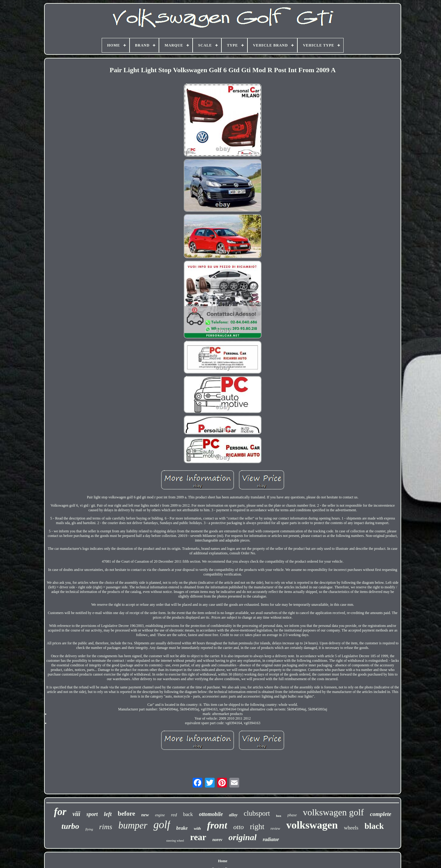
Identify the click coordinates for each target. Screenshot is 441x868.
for (60, 812)
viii (77, 814)
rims (106, 827)
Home (223, 861)
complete (381, 814)
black (374, 826)
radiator (271, 839)
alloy (233, 815)
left (108, 814)
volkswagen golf (333, 812)
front (217, 825)
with (197, 828)
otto (239, 827)
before (127, 814)
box (279, 816)
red (174, 815)
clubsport (257, 813)
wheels (351, 828)
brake (182, 828)
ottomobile (211, 814)
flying (89, 829)
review (275, 829)
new (145, 815)
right (257, 827)
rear (198, 837)
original (243, 837)
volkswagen (312, 825)
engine (160, 815)
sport (92, 814)
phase (292, 815)
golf (162, 825)
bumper (133, 825)
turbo (70, 826)
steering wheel (175, 841)
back (188, 814)
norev (217, 840)
